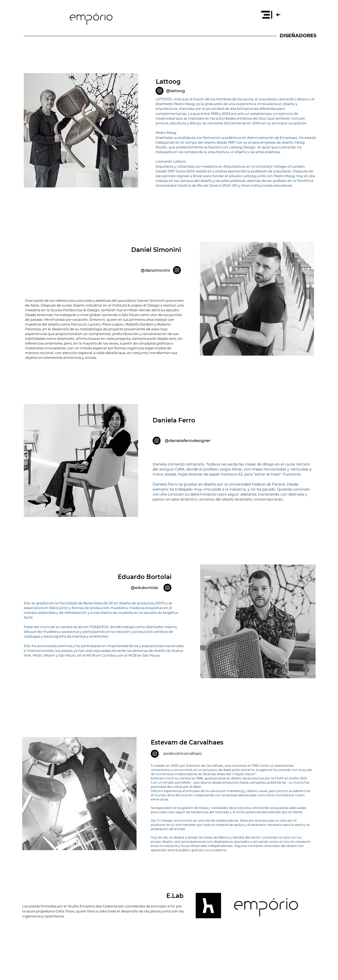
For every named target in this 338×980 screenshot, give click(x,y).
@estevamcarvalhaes (182, 753)
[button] (270, 15)
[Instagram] (159, 91)
